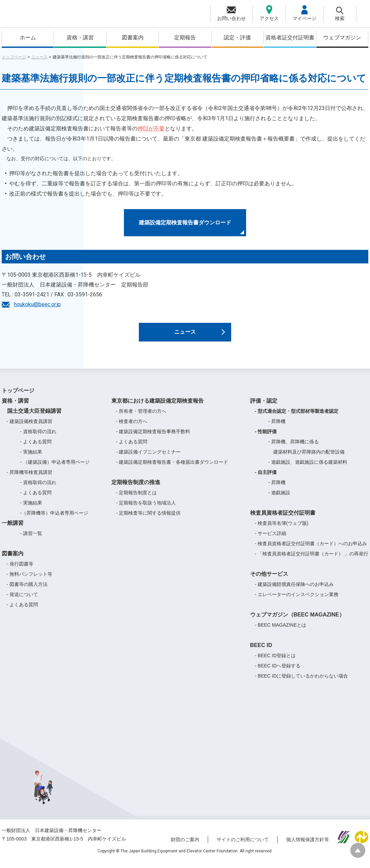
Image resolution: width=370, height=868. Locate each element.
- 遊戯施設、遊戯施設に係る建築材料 (308, 467)
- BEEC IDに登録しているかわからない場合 (302, 681)
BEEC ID (261, 651)
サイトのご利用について (243, 845)
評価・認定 (264, 406)
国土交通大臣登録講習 (32, 416)
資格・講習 (80, 38)
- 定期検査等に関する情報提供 (149, 518)
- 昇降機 (277, 427)
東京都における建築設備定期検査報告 (158, 406)
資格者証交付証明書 (290, 38)
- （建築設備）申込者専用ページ (55, 467)
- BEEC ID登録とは (275, 661)
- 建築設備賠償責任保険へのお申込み (294, 590)
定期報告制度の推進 (136, 488)
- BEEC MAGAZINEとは (281, 630)
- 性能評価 (266, 437)
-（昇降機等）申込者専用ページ (54, 518)
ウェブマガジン (342, 38)
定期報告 (185, 38)
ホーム (28, 38)
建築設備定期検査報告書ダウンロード (185, 223)
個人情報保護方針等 (308, 845)
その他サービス (269, 579)
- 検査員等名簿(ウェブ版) (282, 529)
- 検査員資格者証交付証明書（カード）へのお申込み (311, 549)
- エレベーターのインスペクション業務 (297, 600)
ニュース (39, 57)
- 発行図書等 (20, 569)
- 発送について (22, 600)
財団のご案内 (185, 845)
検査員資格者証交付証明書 (283, 518)
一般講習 (13, 528)
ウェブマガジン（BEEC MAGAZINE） (297, 620)
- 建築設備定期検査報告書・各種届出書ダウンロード (172, 467)
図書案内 (133, 38)
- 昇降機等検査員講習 (29, 478)
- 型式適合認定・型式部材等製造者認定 (297, 417)
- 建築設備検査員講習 (29, 427)
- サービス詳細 (271, 539)
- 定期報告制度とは (137, 498)
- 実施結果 (31, 457)
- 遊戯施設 (280, 498)
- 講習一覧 (31, 539)
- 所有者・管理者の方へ (141, 417)
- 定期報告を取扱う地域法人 (146, 508)
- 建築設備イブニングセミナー (149, 457)
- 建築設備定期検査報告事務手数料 (153, 437)
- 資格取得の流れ (38, 437)
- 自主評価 (266, 478)
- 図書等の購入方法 (27, 590)
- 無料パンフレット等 (29, 579)
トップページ (14, 57)
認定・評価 (237, 38)
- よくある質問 (36, 447)
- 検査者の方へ (132, 427)
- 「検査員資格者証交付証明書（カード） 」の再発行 (312, 559)
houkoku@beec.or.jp (37, 304)
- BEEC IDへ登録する (278, 671)
